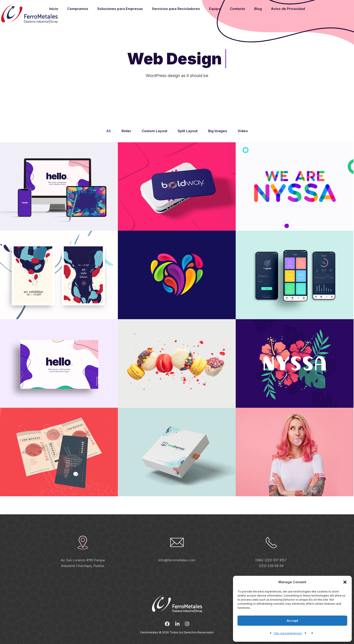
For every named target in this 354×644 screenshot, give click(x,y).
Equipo (215, 9)
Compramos (78, 9)
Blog (258, 9)
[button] (345, 582)
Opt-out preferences (288, 633)
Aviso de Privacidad (288, 9)
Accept (292, 621)
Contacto (238, 9)
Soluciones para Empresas (120, 9)
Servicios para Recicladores (176, 9)
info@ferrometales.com (177, 560)
